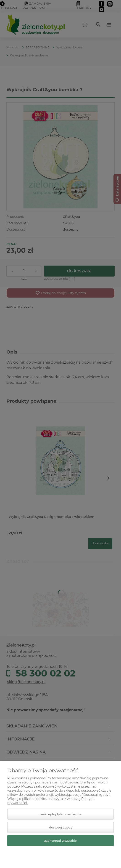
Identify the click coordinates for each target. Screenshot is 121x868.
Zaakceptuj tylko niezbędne (60, 814)
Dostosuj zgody (61, 827)
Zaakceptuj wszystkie (60, 841)
